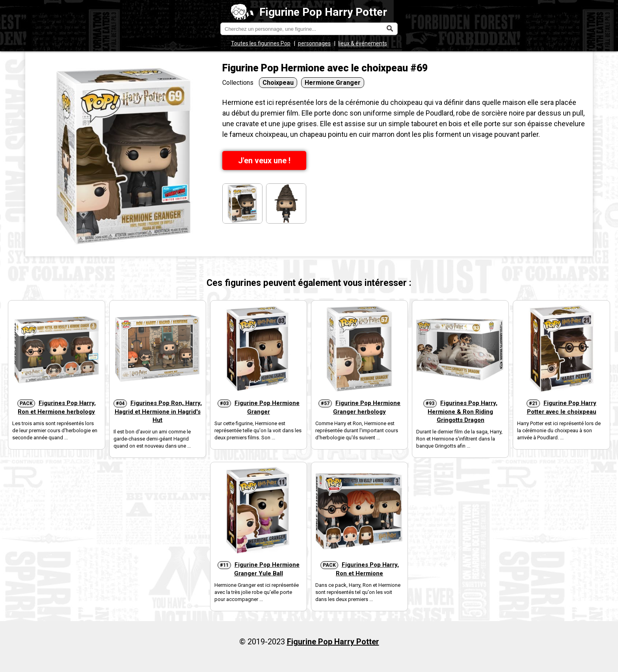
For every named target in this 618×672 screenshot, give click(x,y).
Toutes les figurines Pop (261, 43)
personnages (314, 43)
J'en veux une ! (264, 161)
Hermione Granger (333, 83)
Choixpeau (278, 83)
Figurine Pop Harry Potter (309, 12)
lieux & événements (363, 43)
